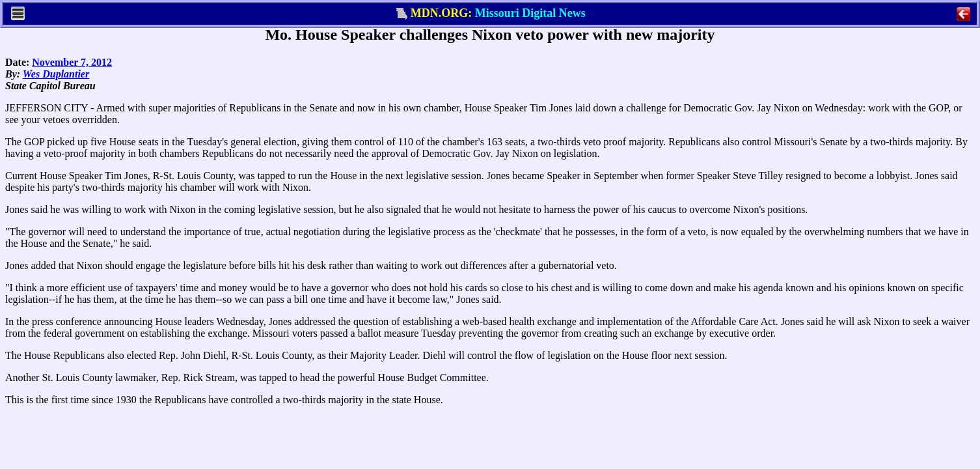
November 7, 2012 (72, 62)
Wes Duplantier (56, 74)
